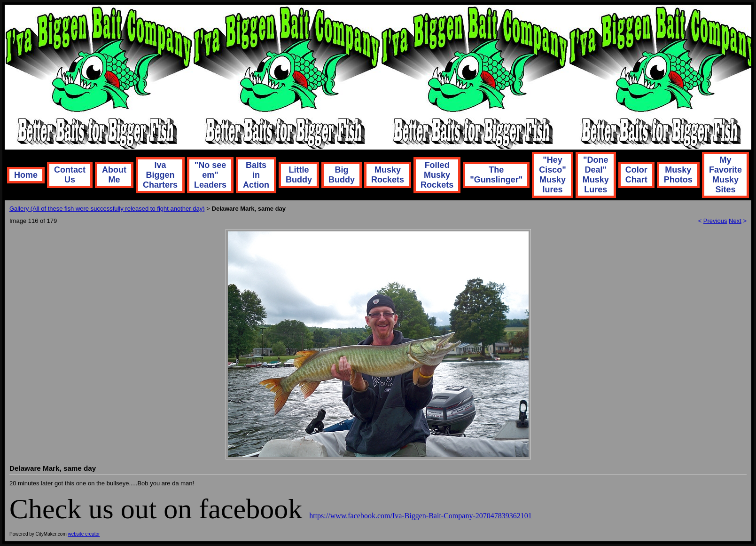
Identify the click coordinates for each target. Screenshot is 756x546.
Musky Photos (678, 175)
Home (26, 175)
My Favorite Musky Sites (725, 175)
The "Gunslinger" (496, 175)
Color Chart (636, 175)
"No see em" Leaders (210, 175)
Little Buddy (299, 175)
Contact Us (70, 175)
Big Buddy (342, 175)
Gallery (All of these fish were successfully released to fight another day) (107, 209)
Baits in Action (256, 175)
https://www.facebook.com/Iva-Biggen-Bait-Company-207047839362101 (421, 516)
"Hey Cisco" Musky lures (553, 175)
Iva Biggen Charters (160, 175)
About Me (114, 175)
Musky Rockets (388, 175)
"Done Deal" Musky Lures (596, 175)
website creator (84, 534)
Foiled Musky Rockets (437, 175)
